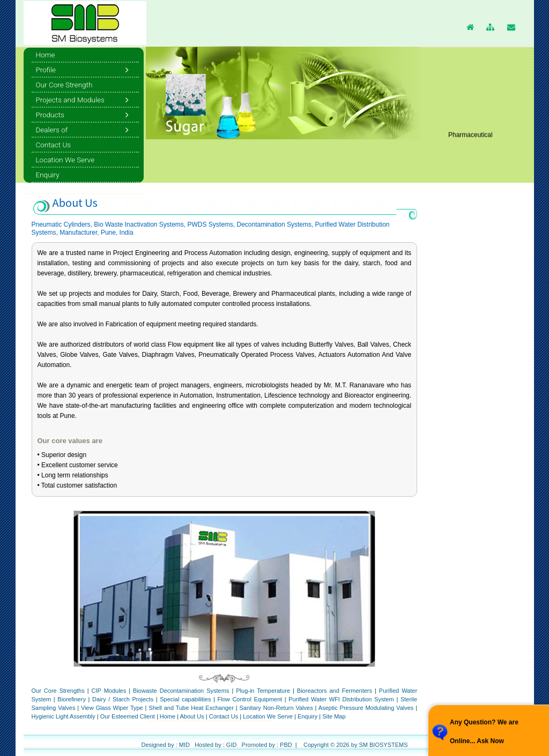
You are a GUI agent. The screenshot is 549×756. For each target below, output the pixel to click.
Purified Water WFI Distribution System (341, 699)
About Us (193, 716)
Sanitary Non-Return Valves (276, 708)
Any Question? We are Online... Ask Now (484, 732)
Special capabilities (185, 699)
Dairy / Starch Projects (123, 699)
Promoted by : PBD (267, 745)
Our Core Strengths (60, 691)
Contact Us (224, 716)
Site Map (334, 716)
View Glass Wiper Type (112, 708)
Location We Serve (268, 716)
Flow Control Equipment (250, 699)
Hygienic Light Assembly (64, 716)
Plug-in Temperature (263, 691)
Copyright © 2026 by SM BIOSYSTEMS (356, 745)
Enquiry (307, 716)
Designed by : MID (165, 745)
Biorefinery (72, 699)
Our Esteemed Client (128, 716)
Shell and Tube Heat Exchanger (191, 708)
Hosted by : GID (216, 745)
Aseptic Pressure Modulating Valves (366, 708)
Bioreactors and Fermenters (335, 691)
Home (168, 716)
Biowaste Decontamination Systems (181, 691)
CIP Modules (109, 691)
